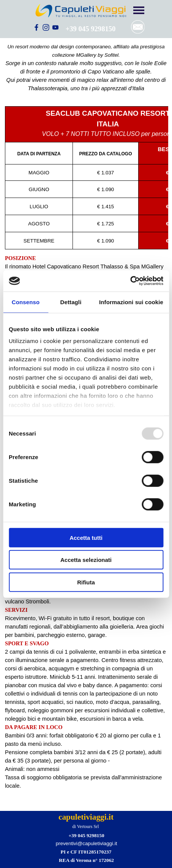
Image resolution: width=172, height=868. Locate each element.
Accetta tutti (86, 537)
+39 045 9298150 (91, 29)
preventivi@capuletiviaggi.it (87, 843)
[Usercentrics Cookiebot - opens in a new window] (130, 281)
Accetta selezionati (86, 560)
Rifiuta (86, 582)
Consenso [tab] (26, 302)
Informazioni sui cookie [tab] (131, 302)
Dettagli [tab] (71, 302)
